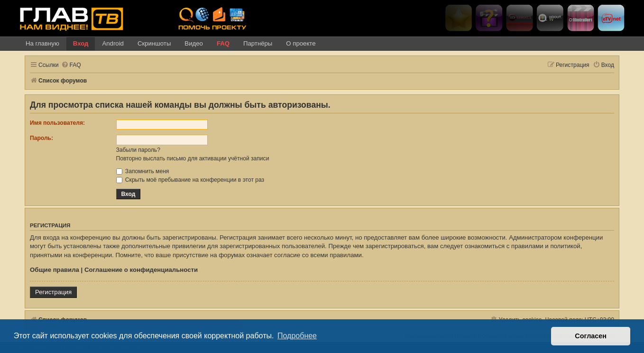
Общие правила (55, 270)
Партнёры (258, 43)
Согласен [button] (591, 336)
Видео (194, 43)
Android (113, 43)
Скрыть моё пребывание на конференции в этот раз (190, 180)
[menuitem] (71, 65)
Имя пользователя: (57, 123)
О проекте (301, 43)
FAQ (223, 43)
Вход (81, 43)
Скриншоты (154, 43)
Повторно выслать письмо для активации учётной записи (193, 158)
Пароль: (41, 138)
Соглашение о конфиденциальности (141, 270)
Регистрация (53, 292)
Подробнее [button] (297, 336)
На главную (42, 43)
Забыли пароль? (138, 150)
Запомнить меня (143, 171)
